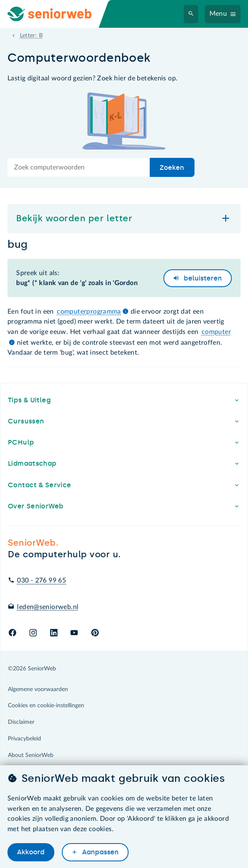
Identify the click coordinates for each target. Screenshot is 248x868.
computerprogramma (89, 312)
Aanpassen (100, 852)
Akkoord (31, 852)
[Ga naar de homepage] (56, 14)
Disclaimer (21, 722)
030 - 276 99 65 (41, 580)
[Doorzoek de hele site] (79, 167)
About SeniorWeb (31, 755)
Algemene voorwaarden (38, 689)
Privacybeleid (24, 739)
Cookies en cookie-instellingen (46, 706)
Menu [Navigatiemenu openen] (218, 14)
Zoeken (172, 168)
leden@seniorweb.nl (48, 607)
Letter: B (31, 36)
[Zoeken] (191, 14)
